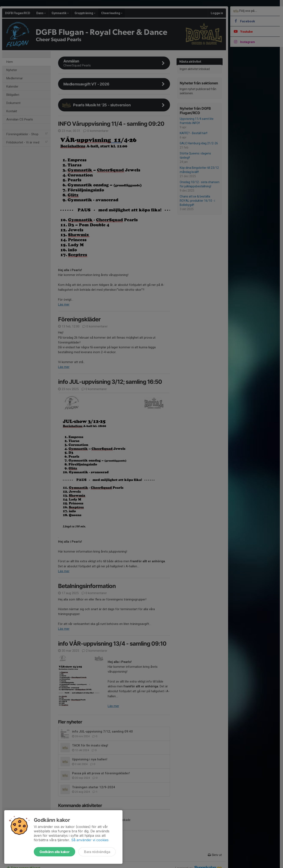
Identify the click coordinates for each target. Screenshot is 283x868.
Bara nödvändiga (97, 852)
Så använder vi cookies (90, 840)
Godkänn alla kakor (54, 852)
